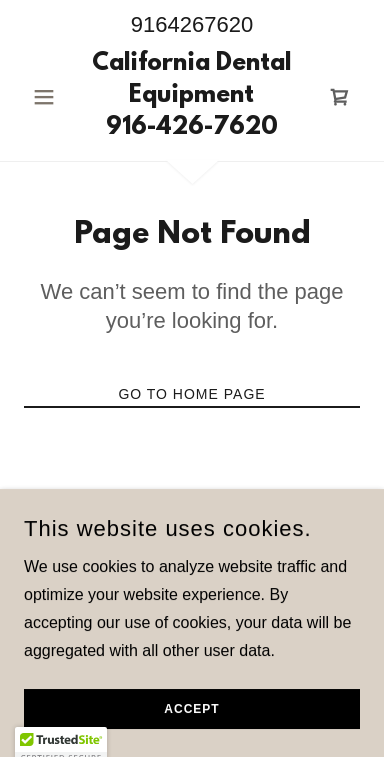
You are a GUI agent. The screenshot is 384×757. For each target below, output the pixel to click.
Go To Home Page (191, 394)
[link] (191, 97)
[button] (49, 97)
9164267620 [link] (192, 24)
